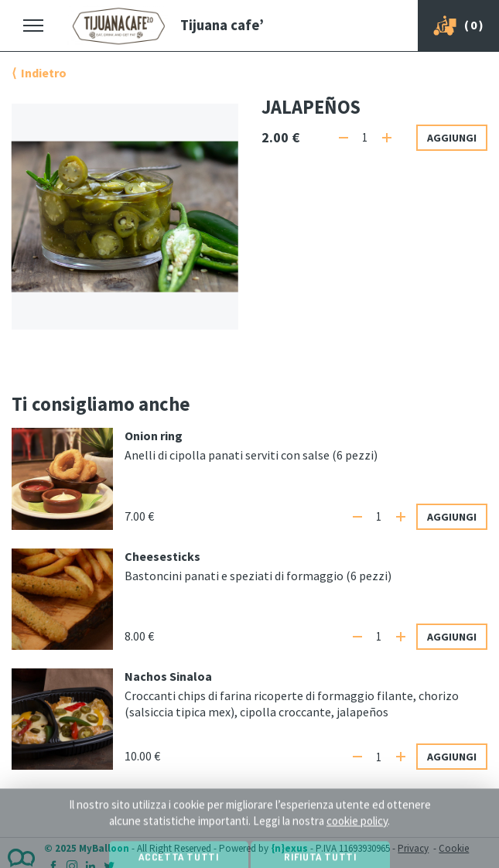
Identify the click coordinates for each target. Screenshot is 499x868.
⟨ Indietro (39, 73)
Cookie (454, 848)
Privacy (413, 848)
